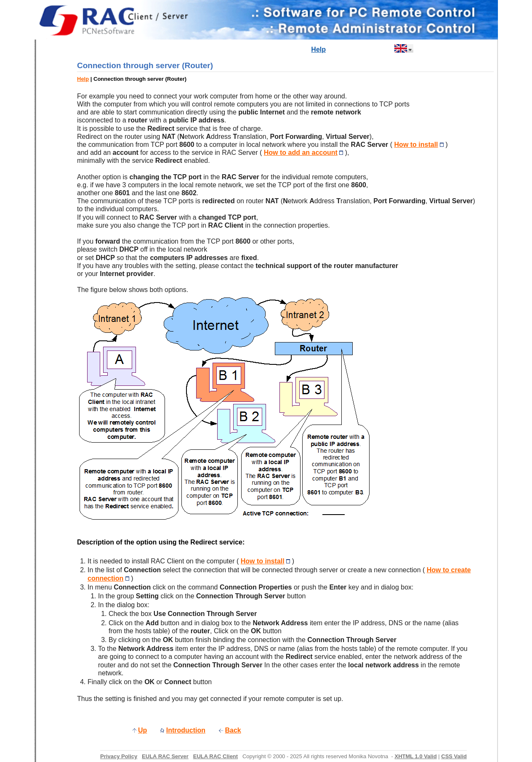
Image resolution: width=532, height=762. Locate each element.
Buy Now (345, 49)
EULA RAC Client (215, 756)
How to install (416, 145)
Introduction (180, 49)
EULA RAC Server (165, 756)
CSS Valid (454, 756)
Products (254, 49)
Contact (377, 49)
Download (290, 49)
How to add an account (301, 153)
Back (233, 730)
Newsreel (220, 49)
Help (318, 49)
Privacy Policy (119, 756)
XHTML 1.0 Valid (415, 756)
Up (142, 730)
